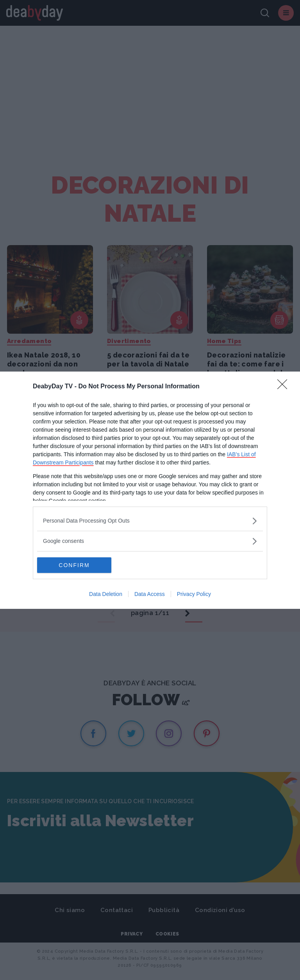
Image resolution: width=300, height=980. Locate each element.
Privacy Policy (194, 594)
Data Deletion (106, 594)
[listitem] (150, 521)
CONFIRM (74, 565)
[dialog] (150, 490)
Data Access (150, 594)
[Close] (285, 387)
